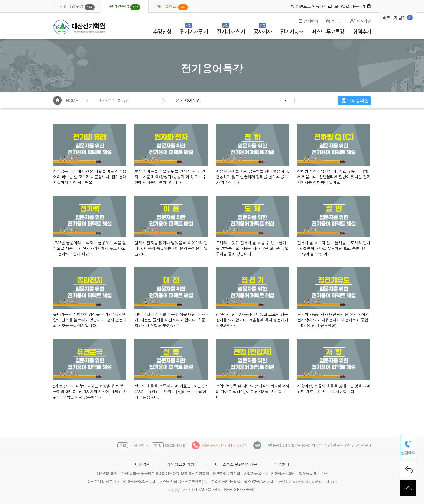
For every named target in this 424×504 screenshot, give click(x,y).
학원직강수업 (77, 7)
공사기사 (263, 32)
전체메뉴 (311, 21)
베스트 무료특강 (328, 32)
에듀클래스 (172, 7)
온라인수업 (125, 7)
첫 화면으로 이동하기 (309, 6)
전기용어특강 (188, 100)
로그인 (337, 21)
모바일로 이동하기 (350, 6)
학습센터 (282, 464)
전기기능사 (292, 32)
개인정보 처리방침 (182, 464)
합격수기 (362, 32)
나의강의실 (358, 101)
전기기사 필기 (194, 32)
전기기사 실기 (231, 32)
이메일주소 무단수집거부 (236, 464)
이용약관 (142, 464)
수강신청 (162, 32)
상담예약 (408, 453)
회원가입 (364, 21)
